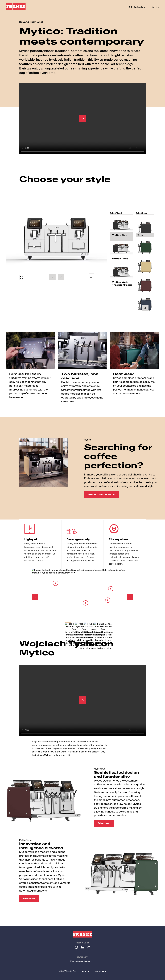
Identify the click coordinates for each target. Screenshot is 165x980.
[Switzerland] (137, 7)
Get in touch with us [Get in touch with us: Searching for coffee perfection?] (101, 495)
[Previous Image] (35, 597)
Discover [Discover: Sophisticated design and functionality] (104, 823)
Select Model (116, 213)
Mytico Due (119, 235)
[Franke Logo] (16, 7)
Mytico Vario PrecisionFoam (121, 284)
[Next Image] (130, 597)
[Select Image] (68, 626)
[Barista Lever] (111, 589)
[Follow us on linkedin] (82, 947)
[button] (57, 240)
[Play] (82, 119)
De (157, 7)
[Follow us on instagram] (76, 947)
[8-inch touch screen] (55, 583)
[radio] (121, 230)
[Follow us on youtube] (89, 947)
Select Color (142, 213)
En (153, 7)
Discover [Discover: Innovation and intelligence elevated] (29, 898)
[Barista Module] (86, 603)
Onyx (140, 233)
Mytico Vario (120, 259)
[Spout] (108, 600)
